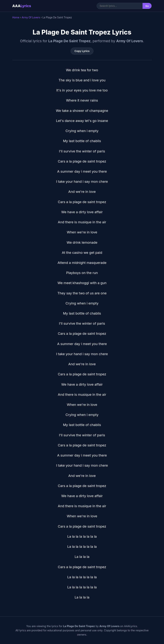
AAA (22, 6)
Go (147, 6)
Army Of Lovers (31, 17)
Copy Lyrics (82, 51)
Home (16, 17)
